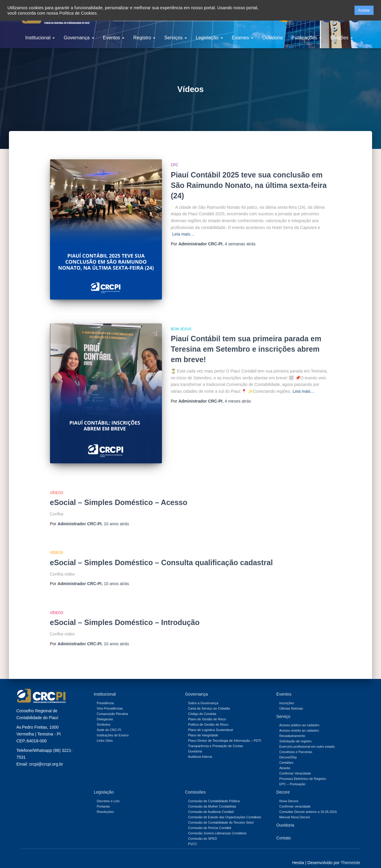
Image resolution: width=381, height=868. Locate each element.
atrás (240, 244)
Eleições (342, 38)
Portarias (103, 798)
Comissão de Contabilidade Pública (214, 793)
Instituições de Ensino (113, 727)
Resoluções (105, 804)
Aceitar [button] (364, 10)
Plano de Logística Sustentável (211, 722)
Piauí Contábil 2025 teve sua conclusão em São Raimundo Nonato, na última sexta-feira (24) (249, 185)
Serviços (176, 38)
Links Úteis (105, 733)
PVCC (193, 836)
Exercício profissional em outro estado (307, 739)
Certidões (286, 755)
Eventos (114, 38)
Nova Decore (289, 793)
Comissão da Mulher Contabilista (212, 798)
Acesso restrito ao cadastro (299, 723)
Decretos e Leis (108, 793)
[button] (348, 10)
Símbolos (104, 716)
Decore (283, 784)
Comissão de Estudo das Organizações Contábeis (225, 809)
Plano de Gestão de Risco (207, 711)
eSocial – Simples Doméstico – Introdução (125, 614)
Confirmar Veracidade (295, 766)
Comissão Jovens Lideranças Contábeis (217, 825)
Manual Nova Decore (295, 809)
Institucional (40, 38)
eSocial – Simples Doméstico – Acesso (119, 495)
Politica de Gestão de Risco (208, 716)
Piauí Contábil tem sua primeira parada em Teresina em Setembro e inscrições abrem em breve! (246, 345)
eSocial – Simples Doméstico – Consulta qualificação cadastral (161, 554)
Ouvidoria (272, 38)
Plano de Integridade (203, 727)
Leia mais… (183, 234)
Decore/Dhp (288, 749)
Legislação (209, 38)
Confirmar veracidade (295, 798)
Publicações (306, 38)
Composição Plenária (112, 706)
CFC (175, 165)
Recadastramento (292, 728)
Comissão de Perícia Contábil (210, 820)
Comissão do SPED (203, 830)
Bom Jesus (181, 325)
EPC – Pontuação (292, 776)
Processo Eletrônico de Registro (303, 771)
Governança (79, 38)
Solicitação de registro (295, 733)
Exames (243, 38)
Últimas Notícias (291, 700)
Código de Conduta (202, 706)
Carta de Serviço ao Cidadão (209, 700)
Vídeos (57, 485)
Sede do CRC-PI (109, 722)
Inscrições (287, 695)
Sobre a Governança (203, 695)
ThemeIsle (350, 855)
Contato (284, 830)
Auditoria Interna (200, 749)
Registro (144, 38)
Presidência (105, 695)
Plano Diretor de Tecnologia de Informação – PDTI (225, 733)
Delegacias (105, 711)
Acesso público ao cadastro (299, 717)
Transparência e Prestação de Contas (216, 738)
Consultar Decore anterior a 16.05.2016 (308, 804)
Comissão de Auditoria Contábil (211, 804)
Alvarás (285, 760)
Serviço (283, 708)
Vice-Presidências (110, 700)
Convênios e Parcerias (296, 744)
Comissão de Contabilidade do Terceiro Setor (221, 814)
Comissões (195, 784)
